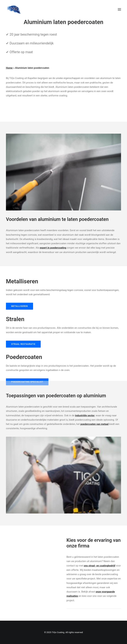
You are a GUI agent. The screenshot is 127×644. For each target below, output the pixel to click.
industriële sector (85, 415)
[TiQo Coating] (14, 9)
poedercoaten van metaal (94, 424)
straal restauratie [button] (23, 344)
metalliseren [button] (20, 306)
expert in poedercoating (53, 248)
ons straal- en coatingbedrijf (100, 566)
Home (9, 68)
